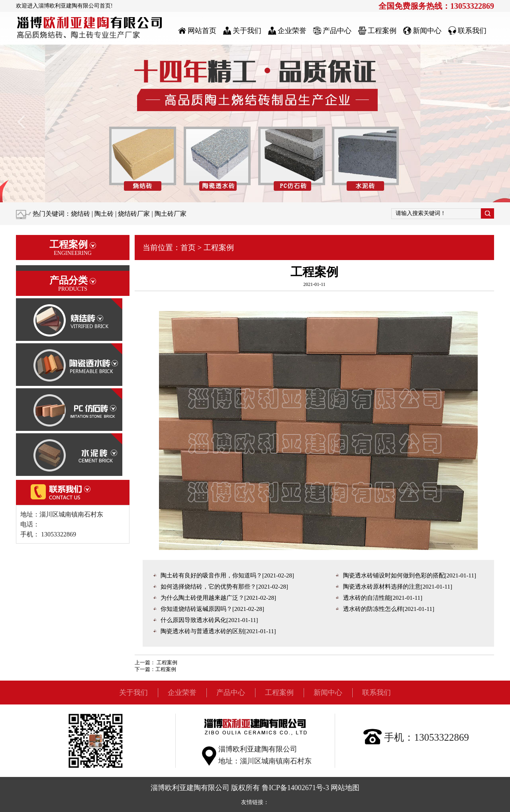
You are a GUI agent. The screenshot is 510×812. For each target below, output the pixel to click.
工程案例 (219, 248)
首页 (188, 248)
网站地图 (345, 788)
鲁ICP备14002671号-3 (295, 788)
